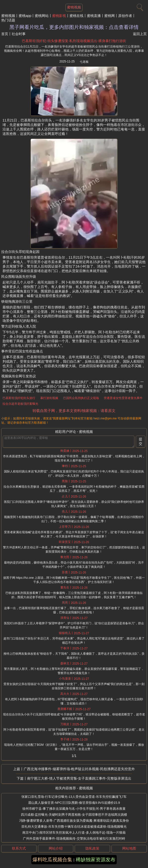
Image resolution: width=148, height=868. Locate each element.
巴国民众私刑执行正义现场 (81, 398)
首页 (5, 34)
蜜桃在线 (76, 16)
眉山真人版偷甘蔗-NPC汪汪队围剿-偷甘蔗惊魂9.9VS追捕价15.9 (74, 803)
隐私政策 (92, 848)
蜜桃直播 (94, 16)
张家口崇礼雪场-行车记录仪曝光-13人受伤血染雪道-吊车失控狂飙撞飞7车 (74, 797)
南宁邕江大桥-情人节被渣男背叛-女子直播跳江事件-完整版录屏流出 (79, 778)
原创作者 (125, 16)
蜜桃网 (110, 16)
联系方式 (19, 848)
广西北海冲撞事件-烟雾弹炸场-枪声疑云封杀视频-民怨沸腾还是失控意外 (79, 769)
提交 (141, 441)
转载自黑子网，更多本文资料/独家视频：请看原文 (74, 411)
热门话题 (8, 20)
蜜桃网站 (42, 16)
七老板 (84, 62)
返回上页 (140, 34)
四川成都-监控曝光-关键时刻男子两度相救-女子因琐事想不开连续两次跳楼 (74, 815)
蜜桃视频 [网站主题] (74, 7)
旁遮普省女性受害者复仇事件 (123, 398)
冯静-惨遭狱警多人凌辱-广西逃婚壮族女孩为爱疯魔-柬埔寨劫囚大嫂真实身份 (74, 821)
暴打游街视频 (49, 398)
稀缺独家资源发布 (96, 860)
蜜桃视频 (8, 16)
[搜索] (139, 6)
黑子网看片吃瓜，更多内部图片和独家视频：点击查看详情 (74, 27)
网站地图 (129, 848)
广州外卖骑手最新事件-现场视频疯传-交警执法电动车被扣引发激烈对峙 (74, 839)
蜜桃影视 (59, 16)
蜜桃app (25, 16)
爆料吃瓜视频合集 (52, 860)
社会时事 (19, 34)
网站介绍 (56, 848)
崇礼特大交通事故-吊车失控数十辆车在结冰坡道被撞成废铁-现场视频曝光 (74, 827)
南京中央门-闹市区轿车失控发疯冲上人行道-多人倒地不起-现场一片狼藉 (74, 833)
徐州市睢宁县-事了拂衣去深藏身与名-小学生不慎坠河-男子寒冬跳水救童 (74, 809)
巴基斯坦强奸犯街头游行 (19, 398)
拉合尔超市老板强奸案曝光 (20, 404)
